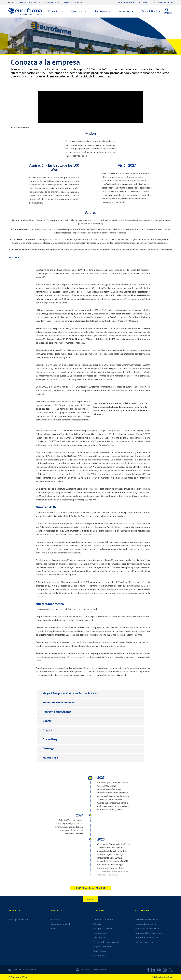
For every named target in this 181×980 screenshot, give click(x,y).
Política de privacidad (162, 977)
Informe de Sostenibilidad (147, 928)
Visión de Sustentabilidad (147, 937)
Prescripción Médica (18, 919)
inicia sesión (128, 2)
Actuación (97, 924)
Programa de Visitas (102, 947)
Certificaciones (100, 933)
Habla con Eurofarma (22, 970)
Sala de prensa (99, 956)
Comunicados (99, 937)
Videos (54, 928)
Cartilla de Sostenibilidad (146, 919)
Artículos (55, 919)
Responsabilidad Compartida (148, 933)
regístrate (142, 2)
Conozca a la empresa (103, 919)
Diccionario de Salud (60, 924)
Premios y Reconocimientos (106, 942)
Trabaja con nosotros (30, 2)
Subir (90, 899)
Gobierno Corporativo (145, 924)
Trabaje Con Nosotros (103, 928)
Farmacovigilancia (73, 2)
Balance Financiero (144, 942)
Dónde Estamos (100, 951)
